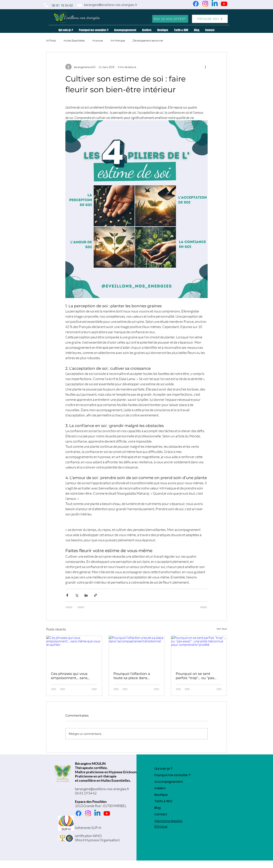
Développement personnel (148, 40)
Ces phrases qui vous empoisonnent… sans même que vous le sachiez (74, 676)
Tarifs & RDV (163, 801)
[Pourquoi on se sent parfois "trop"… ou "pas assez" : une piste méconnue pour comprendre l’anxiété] (199, 651)
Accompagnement (169, 782)
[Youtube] (224, 4)
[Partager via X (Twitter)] (77, 595)
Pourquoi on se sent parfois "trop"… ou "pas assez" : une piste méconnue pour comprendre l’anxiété (195, 676)
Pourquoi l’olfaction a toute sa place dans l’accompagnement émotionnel (132, 676)
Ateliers (160, 788)
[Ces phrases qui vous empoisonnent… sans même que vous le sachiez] (74, 651)
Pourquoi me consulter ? (172, 775)
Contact (161, 814)
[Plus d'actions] (205, 67)
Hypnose (98, 40)
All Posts (51, 40)
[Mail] (80, 5)
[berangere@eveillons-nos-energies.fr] (111, 5)
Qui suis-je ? (163, 769)
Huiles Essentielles (74, 40)
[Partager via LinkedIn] (86, 595)
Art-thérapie (118, 40)
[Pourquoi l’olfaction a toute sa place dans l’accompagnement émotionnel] (137, 651)
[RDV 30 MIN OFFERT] (170, 19)
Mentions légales (168, 821)
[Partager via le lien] (95, 595)
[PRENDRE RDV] (210, 19)
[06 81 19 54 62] (62, 5)
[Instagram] (205, 4)
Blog (157, 808)
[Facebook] (196, 4)
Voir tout (222, 629)
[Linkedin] (215, 4)
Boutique (161, 795)
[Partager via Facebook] (67, 595)
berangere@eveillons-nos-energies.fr (102, 789)
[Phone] (46, 5)
